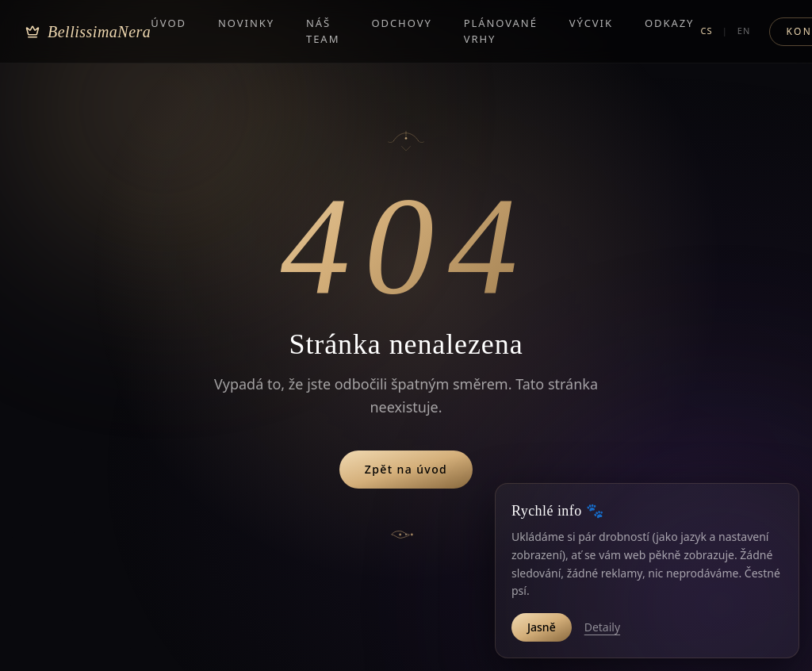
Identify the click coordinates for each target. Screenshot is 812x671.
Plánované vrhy (501, 30)
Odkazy (670, 22)
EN (744, 30)
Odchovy (401, 22)
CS (706, 30)
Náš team (323, 30)
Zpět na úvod (406, 469)
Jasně (542, 627)
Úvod (169, 22)
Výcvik (591, 22)
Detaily (602, 627)
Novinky (246, 22)
